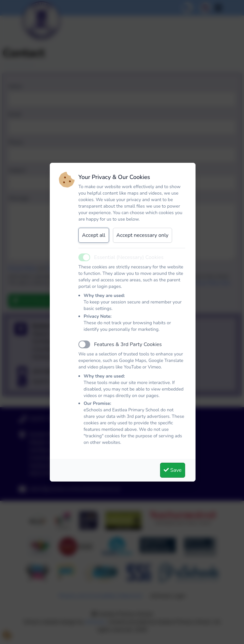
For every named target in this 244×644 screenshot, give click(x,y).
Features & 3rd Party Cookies (128, 344)
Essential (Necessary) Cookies (129, 257)
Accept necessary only (142, 235)
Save (173, 470)
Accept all (94, 235)
